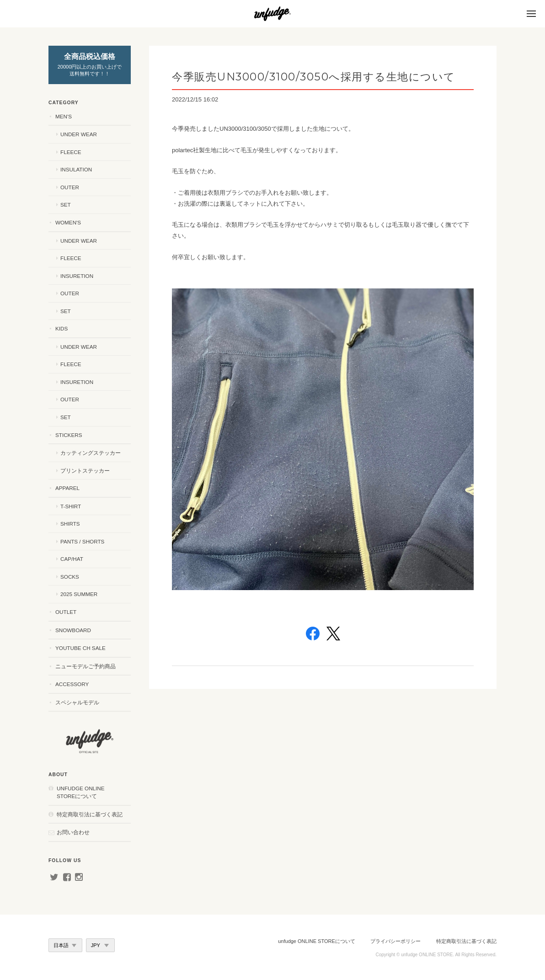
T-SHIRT (71, 506)
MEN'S (64, 116)
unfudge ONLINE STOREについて (81, 792)
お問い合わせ (73, 832)
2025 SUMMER (79, 594)
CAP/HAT (72, 559)
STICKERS (69, 435)
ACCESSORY (72, 684)
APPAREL (67, 488)
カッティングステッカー (91, 453)
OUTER (70, 187)
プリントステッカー (85, 471)
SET (66, 205)
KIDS (61, 328)
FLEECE (71, 152)
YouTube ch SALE (80, 648)
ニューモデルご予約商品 (85, 666)
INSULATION (76, 169)
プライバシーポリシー (395, 941)
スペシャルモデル (77, 702)
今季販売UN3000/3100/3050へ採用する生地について (314, 77)
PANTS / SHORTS (82, 541)
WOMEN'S (68, 222)
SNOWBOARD (73, 630)
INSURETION (77, 276)
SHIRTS (70, 524)
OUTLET (66, 612)
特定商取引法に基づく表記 (90, 814)
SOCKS (70, 577)
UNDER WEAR (79, 134)
